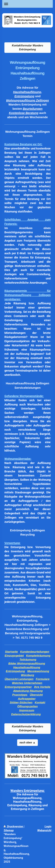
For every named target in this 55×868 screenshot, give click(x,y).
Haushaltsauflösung (27, 92)
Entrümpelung (24, 96)
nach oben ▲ (27, 742)
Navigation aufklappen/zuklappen (27, 4)
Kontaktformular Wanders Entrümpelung (27, 47)
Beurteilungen (33, 109)
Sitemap (9, 830)
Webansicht (44, 830)
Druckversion (14, 826)
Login (48, 826)
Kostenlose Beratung (24, 113)
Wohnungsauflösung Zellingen (28, 100)
